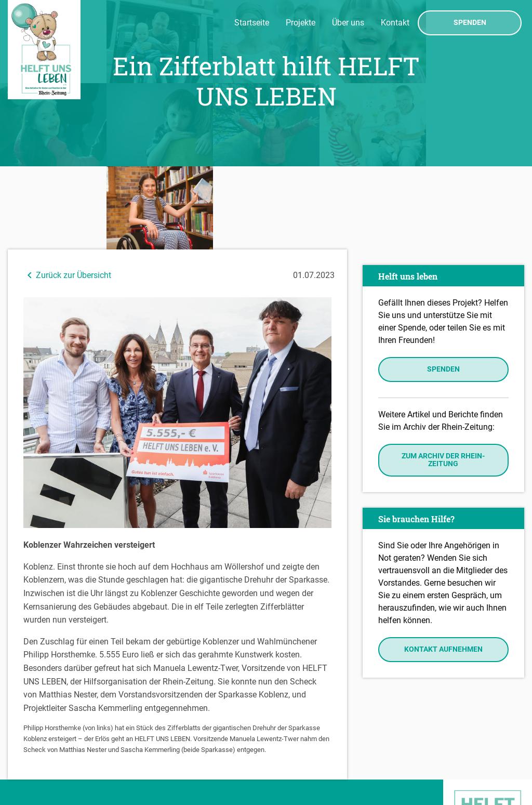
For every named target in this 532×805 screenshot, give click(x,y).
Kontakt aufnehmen (443, 566)
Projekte (301, 23)
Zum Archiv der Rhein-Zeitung (443, 377)
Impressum (31, 754)
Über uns (348, 23)
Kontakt (395, 23)
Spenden (470, 23)
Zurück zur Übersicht (67, 192)
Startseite (252, 23)
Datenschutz (34, 769)
